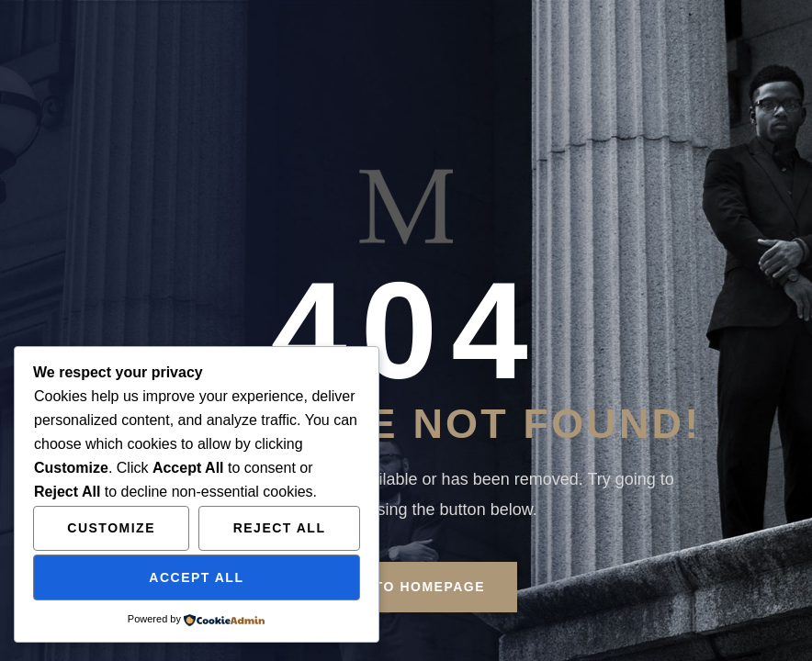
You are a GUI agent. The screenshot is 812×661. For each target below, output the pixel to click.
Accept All (196, 577)
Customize (111, 528)
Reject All (280, 528)
